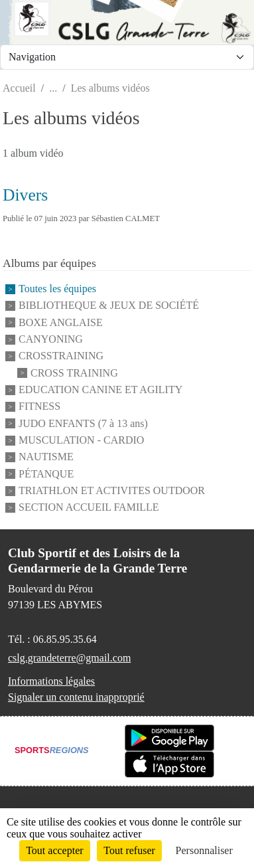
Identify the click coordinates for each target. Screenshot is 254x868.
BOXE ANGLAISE (61, 322)
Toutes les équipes (57, 289)
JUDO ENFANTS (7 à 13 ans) (83, 423)
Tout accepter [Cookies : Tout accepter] (54, 850)
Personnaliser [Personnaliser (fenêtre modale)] (204, 850)
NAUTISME (46, 457)
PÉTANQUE (46, 474)
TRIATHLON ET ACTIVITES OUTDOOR (112, 490)
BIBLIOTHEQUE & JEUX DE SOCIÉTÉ (109, 306)
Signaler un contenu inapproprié (76, 697)
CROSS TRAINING (74, 373)
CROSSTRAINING (61, 356)
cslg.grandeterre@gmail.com (69, 658)
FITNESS (39, 407)
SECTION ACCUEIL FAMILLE (89, 508)
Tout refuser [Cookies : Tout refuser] (129, 850)
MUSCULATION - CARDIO (81, 440)
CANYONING (51, 339)
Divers (25, 195)
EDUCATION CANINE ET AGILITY (100, 390)
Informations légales (51, 681)
